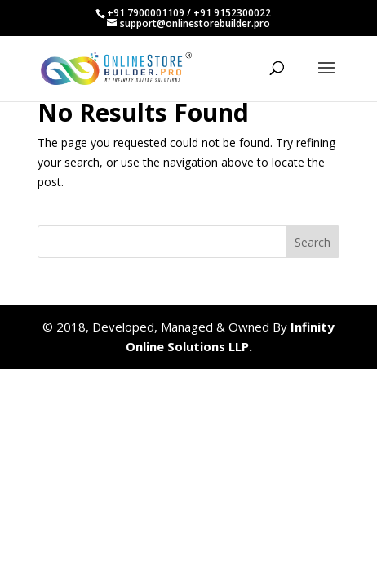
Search (313, 242)
